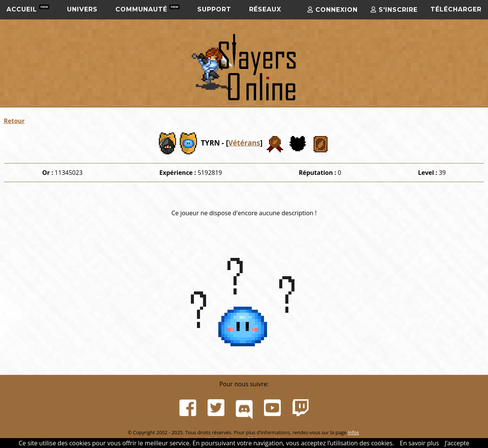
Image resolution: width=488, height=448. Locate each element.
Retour (14, 121)
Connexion (333, 10)
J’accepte (457, 443)
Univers (82, 9)
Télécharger (456, 9)
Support (214, 9)
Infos (354, 432)
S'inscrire (394, 10)
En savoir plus (419, 443)
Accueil (28, 9)
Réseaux (265, 9)
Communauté (147, 9)
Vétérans (244, 143)
